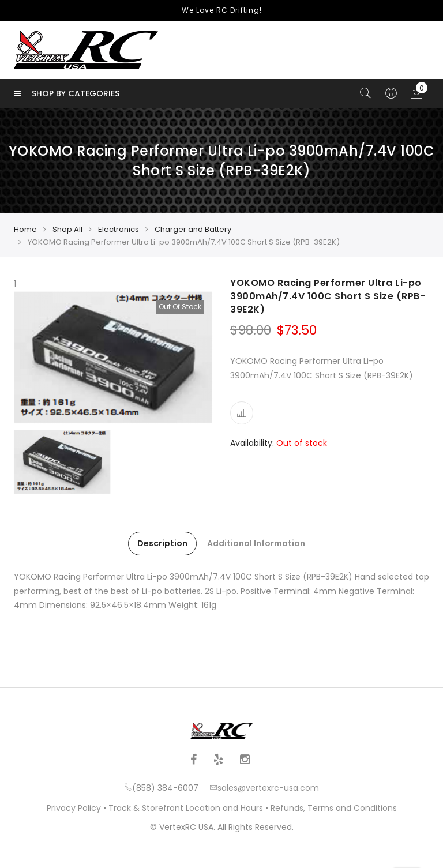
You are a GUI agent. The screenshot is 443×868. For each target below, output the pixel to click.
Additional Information (256, 543)
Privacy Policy (74, 808)
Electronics (119, 229)
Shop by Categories (67, 93)
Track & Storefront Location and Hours (186, 808)
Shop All (67, 229)
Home (25, 229)
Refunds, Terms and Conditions (334, 808)
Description (162, 543)
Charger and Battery (193, 229)
